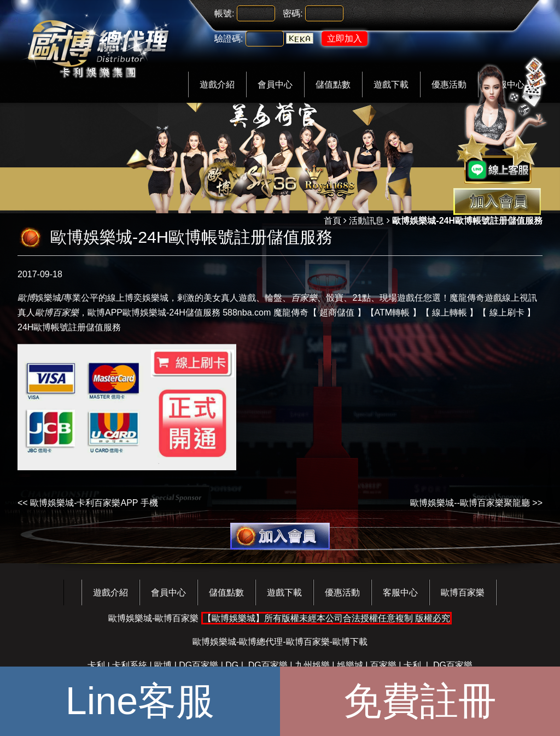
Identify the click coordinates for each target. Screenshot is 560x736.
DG (232, 665)
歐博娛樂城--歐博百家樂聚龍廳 (470, 503)
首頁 (332, 221)
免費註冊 (420, 701)
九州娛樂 (312, 665)
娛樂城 (39, 298)
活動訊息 (366, 221)
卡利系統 (130, 665)
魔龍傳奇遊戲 (476, 298)
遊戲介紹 (217, 84)
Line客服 (140, 701)
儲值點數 (333, 84)
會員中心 (275, 84)
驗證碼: (229, 39)
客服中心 (400, 592)
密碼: (293, 13)
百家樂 (383, 665)
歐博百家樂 (463, 592)
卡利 (96, 665)
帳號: (224, 13)
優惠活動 (342, 592)
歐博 (96, 312)
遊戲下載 (391, 84)
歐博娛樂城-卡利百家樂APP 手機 (94, 503)
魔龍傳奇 (291, 312)
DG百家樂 (199, 665)
